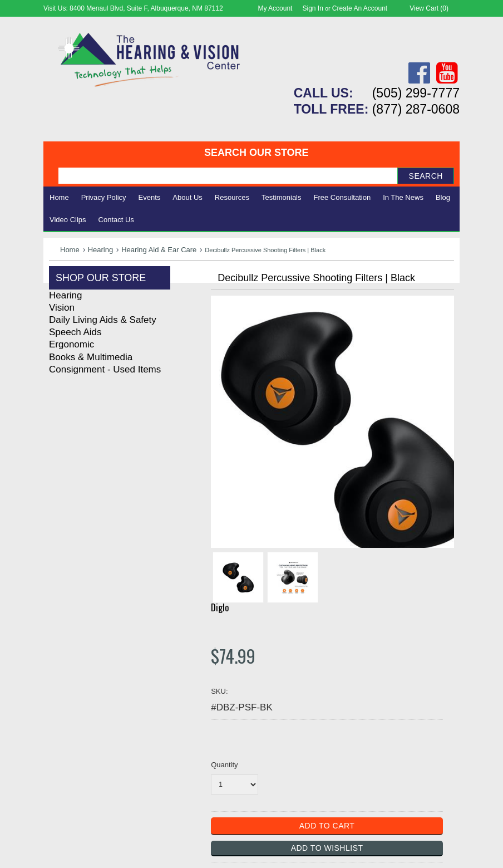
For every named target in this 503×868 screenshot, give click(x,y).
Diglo (220, 607)
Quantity (224, 765)
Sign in (313, 8)
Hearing (101, 250)
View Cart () (429, 8)
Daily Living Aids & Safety (103, 320)
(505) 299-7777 (416, 93)
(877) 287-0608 (416, 109)
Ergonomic (71, 344)
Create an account (360, 8)
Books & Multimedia (91, 357)
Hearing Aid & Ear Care (159, 250)
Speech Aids (75, 332)
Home (59, 197)
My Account (275, 8)
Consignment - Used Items (105, 369)
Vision (62, 308)
